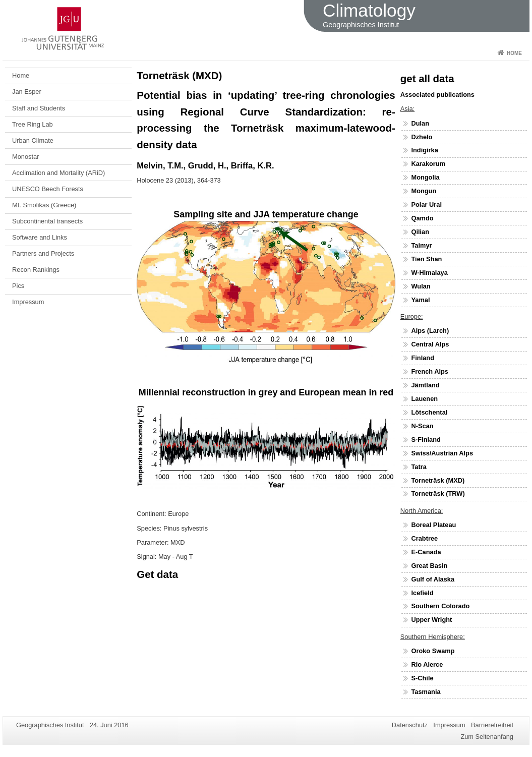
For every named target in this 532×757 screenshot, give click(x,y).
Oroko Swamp (433, 651)
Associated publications (437, 95)
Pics (18, 286)
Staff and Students (39, 108)
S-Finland (426, 440)
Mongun (424, 191)
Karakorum (428, 164)
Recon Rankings (36, 270)
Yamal (420, 300)
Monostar (25, 157)
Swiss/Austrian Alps (442, 453)
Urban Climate (33, 140)
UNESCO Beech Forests (48, 189)
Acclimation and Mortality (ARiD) (58, 173)
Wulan (421, 286)
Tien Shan (426, 259)
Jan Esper (27, 92)
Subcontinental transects (47, 221)
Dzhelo (422, 137)
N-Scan (422, 426)
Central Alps (430, 344)
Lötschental (429, 412)
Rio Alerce (427, 664)
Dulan (420, 123)
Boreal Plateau (433, 525)
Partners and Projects (43, 253)
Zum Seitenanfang (487, 737)
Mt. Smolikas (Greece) (44, 205)
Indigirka (424, 150)
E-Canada (426, 552)
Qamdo (422, 218)
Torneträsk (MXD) (438, 480)
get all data (427, 78)
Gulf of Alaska (433, 579)
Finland (423, 358)
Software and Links (40, 237)
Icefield (422, 593)
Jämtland (425, 385)
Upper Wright (431, 620)
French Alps (429, 371)
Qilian (420, 232)
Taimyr (421, 245)
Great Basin (429, 566)
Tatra (419, 467)
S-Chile (422, 678)
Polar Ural (426, 205)
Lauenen (424, 399)
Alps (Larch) (430, 331)
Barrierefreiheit (492, 725)
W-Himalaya (429, 273)
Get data (157, 574)
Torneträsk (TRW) (438, 493)
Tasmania (426, 692)
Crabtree (424, 538)
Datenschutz (410, 725)
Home (514, 53)
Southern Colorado (440, 606)
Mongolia (425, 177)
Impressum (28, 302)
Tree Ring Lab (33, 124)
